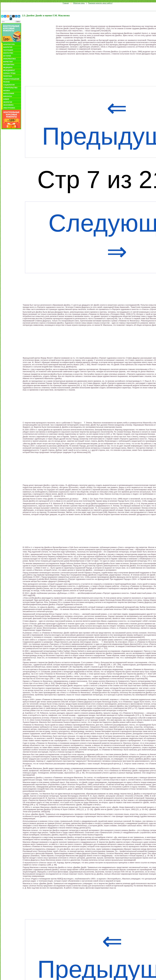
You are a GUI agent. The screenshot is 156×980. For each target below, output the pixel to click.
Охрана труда (9, 73)
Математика (9, 65)
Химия (6, 99)
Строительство (10, 88)
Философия (9, 93)
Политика (8, 76)
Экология (8, 102)
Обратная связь (79, 3)
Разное (6, 82)
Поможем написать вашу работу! (100, 3)
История (7, 56)
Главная (66, 3)
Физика (7, 91)
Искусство (8, 53)
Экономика (8, 105)
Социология (9, 85)
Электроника (9, 108)
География (8, 50)
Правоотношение (11, 79)
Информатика (9, 59)
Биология (8, 47)
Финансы (8, 96)
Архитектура (9, 44)
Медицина (8, 67)
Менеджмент (9, 70)
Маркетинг (8, 62)
